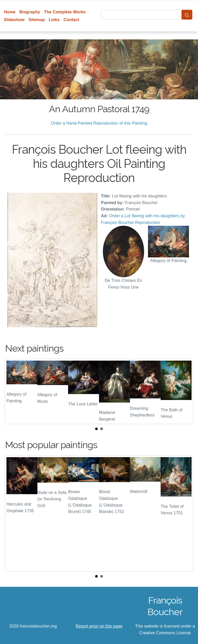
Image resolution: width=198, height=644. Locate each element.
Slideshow (14, 20)
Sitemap (37, 20)
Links (54, 20)
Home (10, 12)
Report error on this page (99, 626)
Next (185, 391)
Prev (13, 391)
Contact (72, 20)
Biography (30, 12)
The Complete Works (65, 12)
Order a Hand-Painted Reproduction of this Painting (99, 123)
